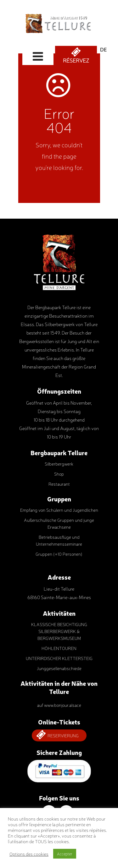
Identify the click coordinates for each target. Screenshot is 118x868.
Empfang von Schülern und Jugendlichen (59, 510)
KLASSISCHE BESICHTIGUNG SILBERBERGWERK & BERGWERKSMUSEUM (59, 631)
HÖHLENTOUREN (59, 648)
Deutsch (103, 49)
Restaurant (59, 484)
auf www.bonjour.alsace (59, 705)
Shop (59, 474)
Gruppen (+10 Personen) (59, 554)
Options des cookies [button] (29, 854)
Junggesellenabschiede (59, 668)
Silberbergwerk (59, 464)
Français (103, 64)
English (103, 57)
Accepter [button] (65, 854)
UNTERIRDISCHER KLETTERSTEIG (59, 658)
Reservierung (63, 735)
